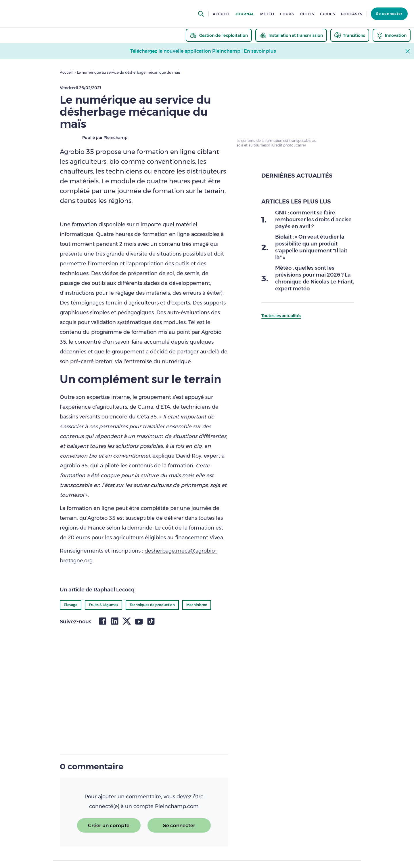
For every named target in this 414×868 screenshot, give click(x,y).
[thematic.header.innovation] (392, 35)
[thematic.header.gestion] (219, 35)
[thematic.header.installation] (291, 35)
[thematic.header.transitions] (350, 35)
